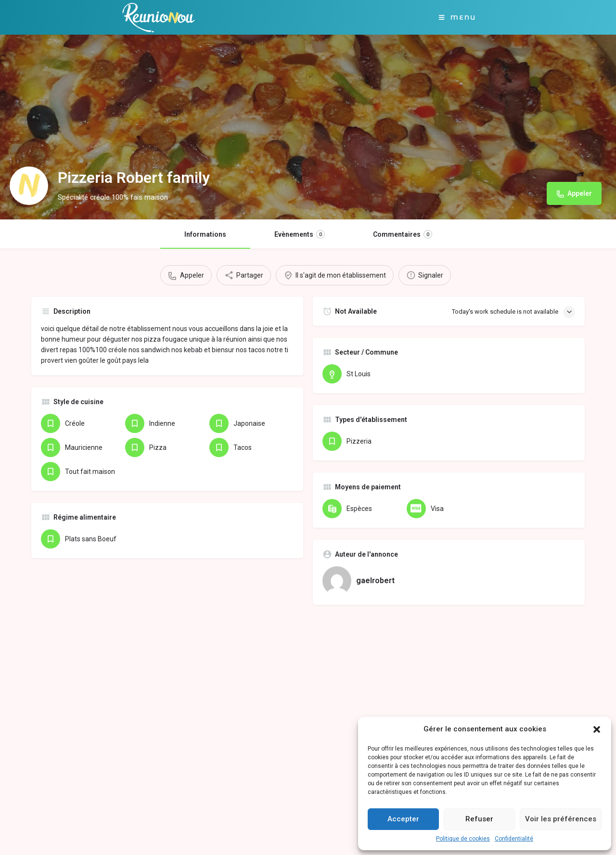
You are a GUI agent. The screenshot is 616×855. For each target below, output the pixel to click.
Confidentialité (514, 839)
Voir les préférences (561, 819)
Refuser (479, 819)
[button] (597, 729)
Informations (205, 234)
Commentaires (403, 234)
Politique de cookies (463, 839)
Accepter (403, 819)
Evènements (300, 234)
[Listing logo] (29, 186)
